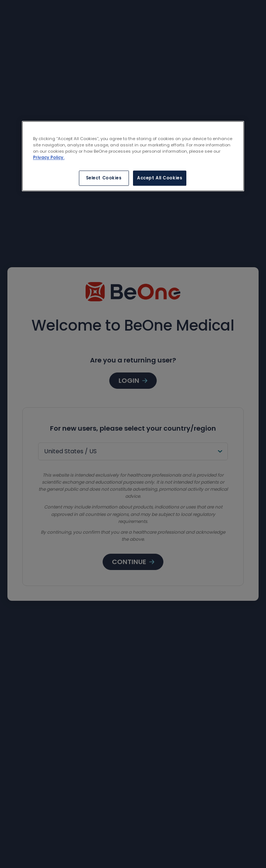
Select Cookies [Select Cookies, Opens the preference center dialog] (104, 178)
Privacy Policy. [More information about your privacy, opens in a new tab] (49, 158)
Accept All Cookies (160, 178)
